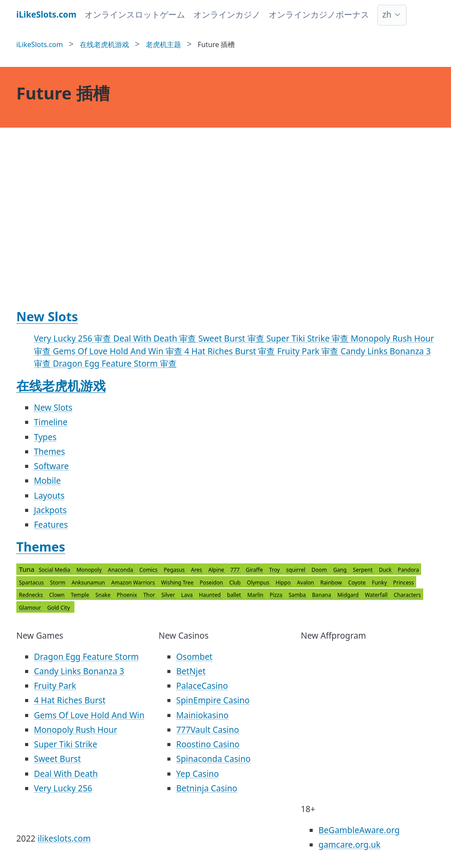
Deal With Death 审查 (156, 338)
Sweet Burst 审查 (232, 338)
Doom (320, 570)
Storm (59, 583)
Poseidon (212, 583)
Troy (275, 570)
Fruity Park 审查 (309, 351)
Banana (322, 595)
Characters (407, 595)
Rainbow (332, 583)
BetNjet (191, 671)
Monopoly (90, 570)
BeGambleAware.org (359, 830)
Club (236, 583)
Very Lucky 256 (63, 788)
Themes (50, 452)
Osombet (194, 657)
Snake (104, 595)
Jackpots (50, 510)
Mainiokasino (202, 715)
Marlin (256, 595)
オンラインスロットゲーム (135, 15)
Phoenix (128, 595)
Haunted (211, 595)
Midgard (349, 595)
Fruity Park (55, 686)
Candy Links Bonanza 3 (79, 671)
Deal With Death (66, 774)
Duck (386, 570)
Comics (149, 570)
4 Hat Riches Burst (70, 700)
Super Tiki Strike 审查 (309, 338)
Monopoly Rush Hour (76, 730)
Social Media (55, 570)
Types (45, 437)
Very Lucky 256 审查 (74, 338)
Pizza (277, 595)
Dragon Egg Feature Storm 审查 (115, 364)
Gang (340, 570)
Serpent (363, 570)
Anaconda (121, 570)
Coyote (358, 583)
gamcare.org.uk (349, 845)
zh (387, 15)
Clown (58, 595)
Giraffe (255, 570)
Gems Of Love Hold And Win (89, 715)
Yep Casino (198, 774)
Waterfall (377, 595)
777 (236, 570)
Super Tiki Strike (66, 744)
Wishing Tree (178, 583)
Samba (298, 595)
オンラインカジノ (227, 15)
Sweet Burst (57, 759)
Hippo (284, 583)
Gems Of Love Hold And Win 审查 (119, 351)
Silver (169, 595)
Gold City (58, 608)
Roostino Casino (208, 744)
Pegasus (175, 570)
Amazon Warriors (134, 583)
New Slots (47, 316)
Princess (404, 583)
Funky (380, 583)
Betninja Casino (207, 788)
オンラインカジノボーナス (319, 15)
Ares (197, 570)
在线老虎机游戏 (61, 386)
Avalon (306, 583)
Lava (187, 595)
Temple (81, 595)
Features (51, 525)
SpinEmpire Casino (213, 700)
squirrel (296, 570)
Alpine (217, 570)
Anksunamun (89, 583)
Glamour (31, 608)
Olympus (259, 583)
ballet (235, 595)
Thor (150, 595)
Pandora (408, 570)
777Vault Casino (208, 730)
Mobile (47, 481)
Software (51, 466)
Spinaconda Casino (213, 759)
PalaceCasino (202, 686)
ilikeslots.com (64, 839)
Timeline (51, 422)
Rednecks (32, 595)
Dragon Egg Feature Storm (86, 657)
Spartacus (32, 583)
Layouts (49, 496)
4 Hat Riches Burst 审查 (231, 351)
